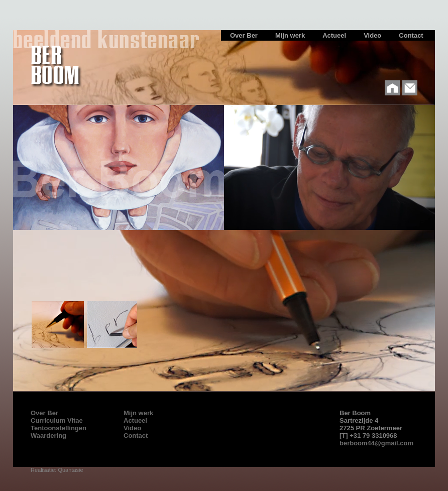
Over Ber (44, 413)
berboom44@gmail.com (376, 443)
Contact (136, 436)
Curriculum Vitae (57, 420)
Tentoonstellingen (59, 428)
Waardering (48, 436)
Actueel (135, 420)
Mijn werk (138, 413)
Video (132, 428)
